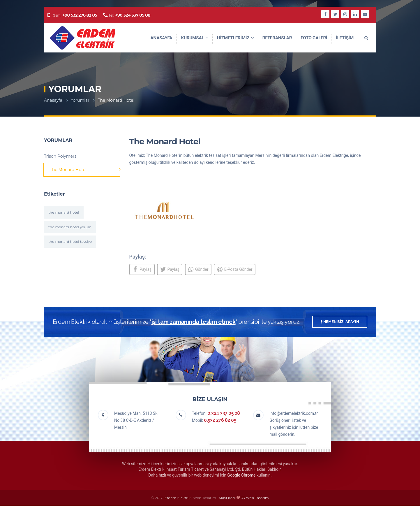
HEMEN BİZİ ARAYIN (339, 323)
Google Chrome (242, 475)
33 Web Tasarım (255, 498)
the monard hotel (64, 212)
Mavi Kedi (227, 498)
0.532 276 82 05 (220, 420)
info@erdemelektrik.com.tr (294, 414)
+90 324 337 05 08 (133, 17)
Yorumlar (80, 100)
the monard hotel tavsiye (70, 241)
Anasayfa (53, 100)
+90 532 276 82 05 (80, 17)
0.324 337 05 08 (224, 413)
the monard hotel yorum (70, 227)
